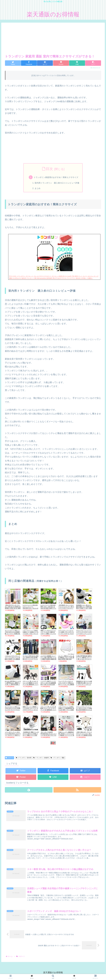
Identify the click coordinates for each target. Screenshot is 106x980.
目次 (49, 169)
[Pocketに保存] (61, 63)
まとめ (37, 188)
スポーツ (9, 758)
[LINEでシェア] (77, 63)
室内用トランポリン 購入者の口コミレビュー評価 (57, 183)
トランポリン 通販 (58, 758)
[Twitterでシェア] (13, 63)
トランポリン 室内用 (24, 758)
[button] (93, 63)
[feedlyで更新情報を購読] (29, 790)
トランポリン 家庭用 (41, 758)
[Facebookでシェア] (29, 63)
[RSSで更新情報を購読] (77, 790)
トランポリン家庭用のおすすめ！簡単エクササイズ (56, 177)
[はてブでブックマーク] (45, 63)
